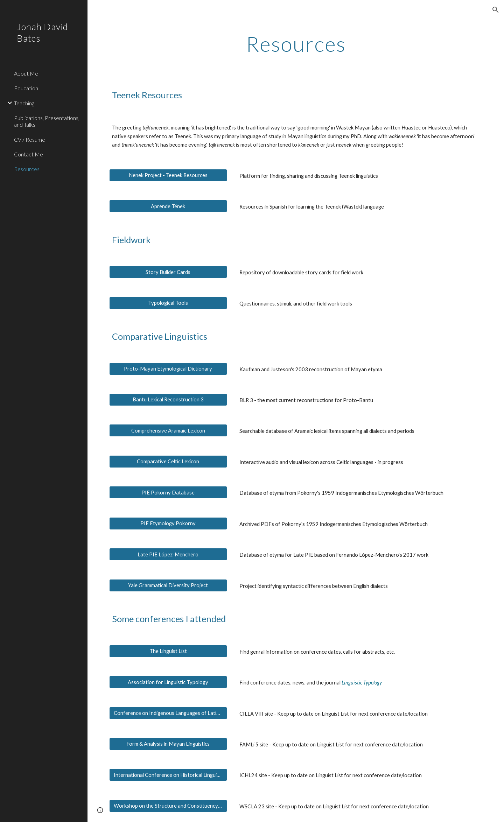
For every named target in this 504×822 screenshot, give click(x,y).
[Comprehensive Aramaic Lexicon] (168, 430)
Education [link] (26, 88)
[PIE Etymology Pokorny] (168, 524)
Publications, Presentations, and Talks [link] (47, 121)
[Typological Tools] (168, 303)
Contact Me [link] (29, 154)
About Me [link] (26, 73)
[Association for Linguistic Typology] (168, 682)
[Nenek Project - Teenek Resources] (168, 175)
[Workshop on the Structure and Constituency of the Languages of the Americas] (168, 806)
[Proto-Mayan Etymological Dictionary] (168, 368)
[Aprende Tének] (168, 206)
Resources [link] (27, 169)
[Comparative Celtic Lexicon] (168, 462)
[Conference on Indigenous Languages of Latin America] (168, 713)
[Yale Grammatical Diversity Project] (168, 585)
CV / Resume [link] (30, 139)
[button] (496, 10)
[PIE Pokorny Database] (168, 492)
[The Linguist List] (168, 651)
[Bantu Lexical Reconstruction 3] (168, 400)
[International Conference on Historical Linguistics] (168, 775)
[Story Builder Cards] (168, 272)
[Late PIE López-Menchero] (168, 554)
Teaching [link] (24, 103)
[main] (296, 44)
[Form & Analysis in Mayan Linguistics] (168, 744)
